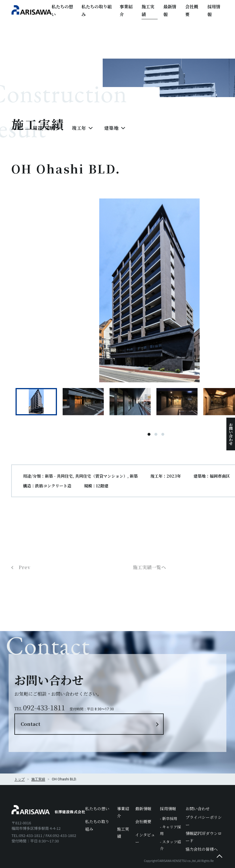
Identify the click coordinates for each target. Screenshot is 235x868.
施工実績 (148, 10)
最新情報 (170, 10)
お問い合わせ (231, 434)
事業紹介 (126, 10)
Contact (165, 695)
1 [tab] (149, 437)
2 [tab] (156, 437)
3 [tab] (163, 437)
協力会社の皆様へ (202, 831)
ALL (16, 131)
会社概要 (192, 10)
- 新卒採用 (169, 800)
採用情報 (214, 10)
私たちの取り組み (97, 10)
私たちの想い (62, 10)
